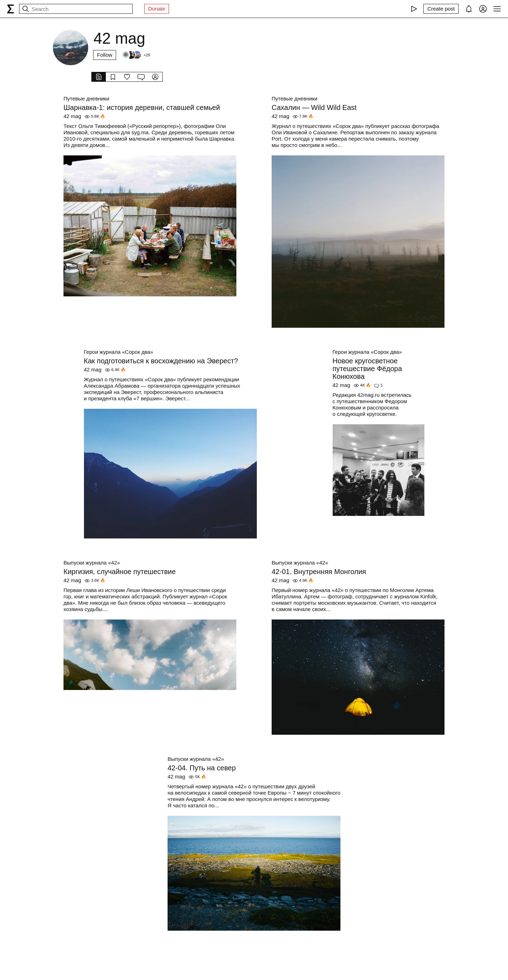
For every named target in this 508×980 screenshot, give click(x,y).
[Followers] (135, 55)
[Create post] (441, 9)
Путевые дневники (86, 98)
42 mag (72, 116)
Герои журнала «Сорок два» (119, 352)
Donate (157, 9)
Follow (105, 55)
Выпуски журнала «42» (92, 563)
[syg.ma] (11, 9)
